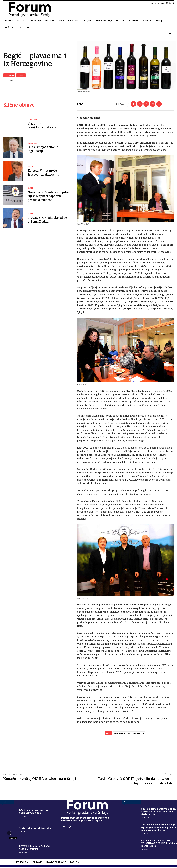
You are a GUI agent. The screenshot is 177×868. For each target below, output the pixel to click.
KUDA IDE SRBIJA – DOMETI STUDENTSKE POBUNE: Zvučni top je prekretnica (159, 844)
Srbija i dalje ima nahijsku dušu (35, 829)
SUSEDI (21, 75)
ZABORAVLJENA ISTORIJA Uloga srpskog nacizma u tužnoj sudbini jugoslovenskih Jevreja (158, 828)
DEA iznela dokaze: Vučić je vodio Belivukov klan (33, 812)
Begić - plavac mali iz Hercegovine (129, 734)
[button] (170, 34)
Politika (31, 167)
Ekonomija (9, 75)
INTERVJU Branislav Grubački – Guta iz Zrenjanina (35, 848)
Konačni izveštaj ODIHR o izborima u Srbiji (40, 779)
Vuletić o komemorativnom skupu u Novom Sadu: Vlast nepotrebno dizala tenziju (159, 812)
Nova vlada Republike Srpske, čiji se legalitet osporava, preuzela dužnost (48, 196)
